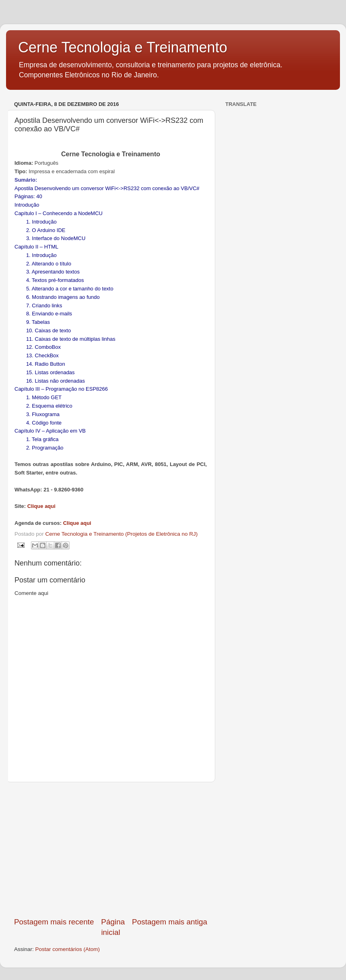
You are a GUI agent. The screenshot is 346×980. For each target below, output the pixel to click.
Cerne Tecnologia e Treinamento (123, 47)
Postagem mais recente (54, 922)
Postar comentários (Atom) (68, 949)
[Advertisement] (111, 849)
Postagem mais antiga (170, 922)
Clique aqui (41, 506)
